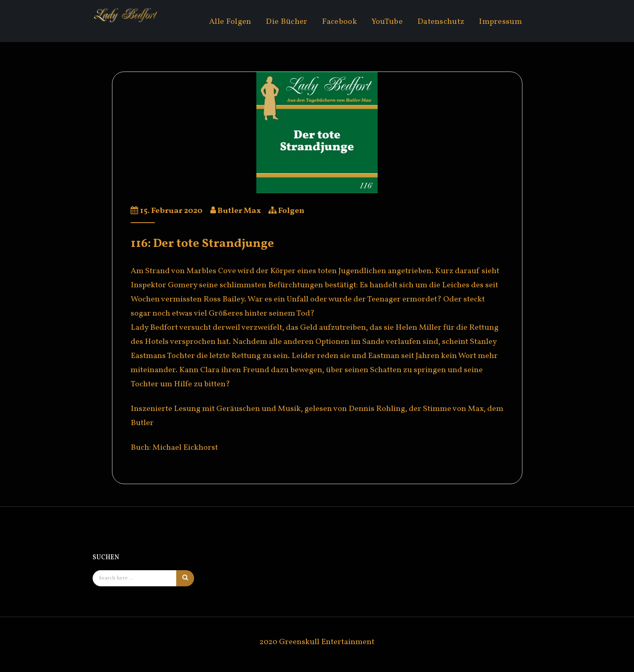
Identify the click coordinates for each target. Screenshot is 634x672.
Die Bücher (286, 22)
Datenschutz (441, 22)
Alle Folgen (230, 22)
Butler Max (239, 211)
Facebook (339, 22)
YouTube (387, 22)
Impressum (500, 22)
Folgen (291, 211)
